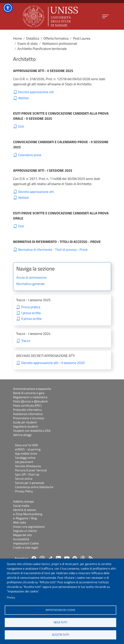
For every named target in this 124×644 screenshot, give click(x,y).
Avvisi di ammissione (31, 278)
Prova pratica (31, 307)
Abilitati (24, 98)
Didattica (33, 38)
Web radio (20, 522)
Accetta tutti (60, 635)
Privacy (11, 597)
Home (17, 38)
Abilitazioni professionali (60, 43)
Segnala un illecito (25, 531)
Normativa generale (30, 284)
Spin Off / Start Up (27, 474)
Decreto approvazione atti (36, 92)
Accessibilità (21, 539)
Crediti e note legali (26, 547)
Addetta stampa (23, 501)
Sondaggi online (25, 458)
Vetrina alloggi (22, 435)
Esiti (21, 126)
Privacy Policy (24, 491)
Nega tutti (60, 622)
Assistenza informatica (28, 414)
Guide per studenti (25, 422)
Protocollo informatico (27, 410)
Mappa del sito (22, 535)
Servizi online (24, 479)
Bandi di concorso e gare (29, 393)
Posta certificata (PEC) (27, 405)
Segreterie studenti (26, 426)
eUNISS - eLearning (28, 449)
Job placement (24, 462)
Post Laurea (82, 38)
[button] (8, 8)
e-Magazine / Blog (25, 518)
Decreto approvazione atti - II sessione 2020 (53, 363)
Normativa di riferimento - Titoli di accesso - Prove (53, 250)
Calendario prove (30, 155)
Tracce (26, 341)
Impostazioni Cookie (26, 543)
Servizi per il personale (30, 483)
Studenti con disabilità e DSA (32, 431)
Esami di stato (28, 43)
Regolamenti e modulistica (30, 397)
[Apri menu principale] (105, 16)
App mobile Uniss (26, 453)
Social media (21, 506)
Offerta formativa (56, 38)
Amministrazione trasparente (32, 389)
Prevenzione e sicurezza (29, 418)
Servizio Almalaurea (28, 466)
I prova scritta (31, 313)
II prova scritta (31, 319)
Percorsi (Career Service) (31, 470)
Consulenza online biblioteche (34, 487)
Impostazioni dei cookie (60, 610)
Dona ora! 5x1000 (26, 445)
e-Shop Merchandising (28, 514)
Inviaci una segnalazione (29, 527)
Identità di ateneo (24, 510)
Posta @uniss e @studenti (30, 401)
